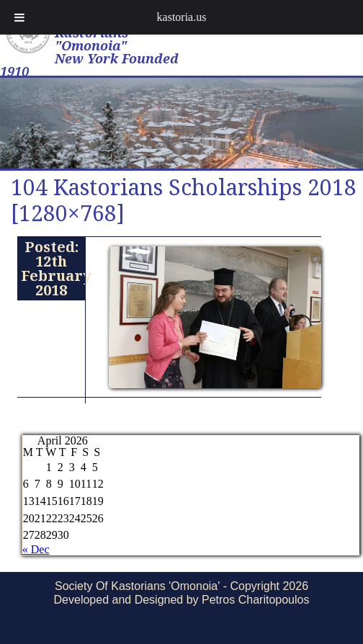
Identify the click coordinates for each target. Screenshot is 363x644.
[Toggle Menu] (19, 17)
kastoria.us (182, 17)
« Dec (36, 549)
